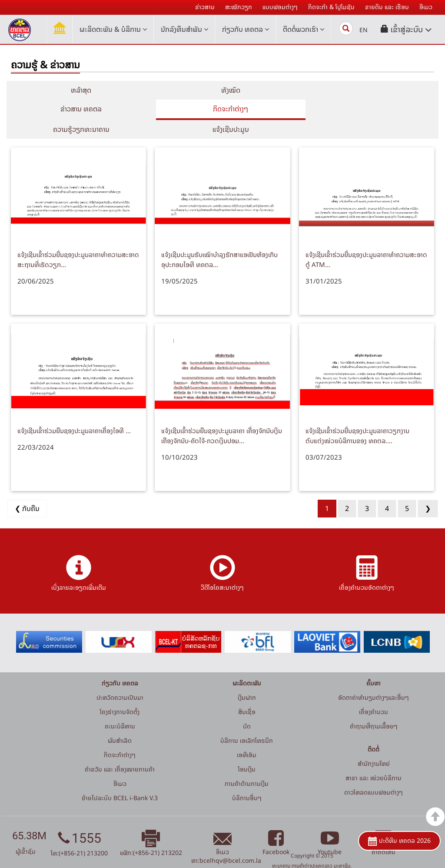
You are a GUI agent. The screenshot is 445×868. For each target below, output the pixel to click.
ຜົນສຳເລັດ (120, 722)
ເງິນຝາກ (247, 679)
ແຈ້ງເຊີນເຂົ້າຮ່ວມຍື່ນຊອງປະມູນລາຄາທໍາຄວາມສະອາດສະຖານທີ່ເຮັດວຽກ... (78, 241)
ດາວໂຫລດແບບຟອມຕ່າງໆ (374, 774)
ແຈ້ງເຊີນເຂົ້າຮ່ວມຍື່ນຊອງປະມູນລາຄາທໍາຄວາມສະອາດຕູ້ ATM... (366, 241)
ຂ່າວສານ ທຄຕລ (367, 90)
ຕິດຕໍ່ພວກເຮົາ (304, 29)
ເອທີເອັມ (247, 736)
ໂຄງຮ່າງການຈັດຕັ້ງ (120, 693)
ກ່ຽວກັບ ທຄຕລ (246, 29)
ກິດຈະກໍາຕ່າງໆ (78, 109)
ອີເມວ (120, 765)
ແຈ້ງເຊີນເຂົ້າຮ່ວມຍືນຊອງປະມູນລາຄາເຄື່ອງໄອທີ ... (74, 412)
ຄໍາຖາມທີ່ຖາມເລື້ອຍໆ (374, 708)
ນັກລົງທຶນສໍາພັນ (184, 29)
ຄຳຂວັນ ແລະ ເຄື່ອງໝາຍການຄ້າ (120, 751)
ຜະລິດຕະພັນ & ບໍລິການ (113, 29)
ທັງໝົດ (222, 90)
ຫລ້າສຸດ (78, 90)
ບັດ (247, 708)
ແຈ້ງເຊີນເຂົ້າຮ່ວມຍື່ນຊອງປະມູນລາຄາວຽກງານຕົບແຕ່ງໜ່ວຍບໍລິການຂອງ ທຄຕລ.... (357, 417)
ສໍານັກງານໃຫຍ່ (374, 745)
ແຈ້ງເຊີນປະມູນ (366, 109)
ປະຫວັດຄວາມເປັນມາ (120, 679)
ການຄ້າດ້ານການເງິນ (247, 765)
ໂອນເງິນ (247, 751)
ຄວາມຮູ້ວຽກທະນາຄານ (222, 109)
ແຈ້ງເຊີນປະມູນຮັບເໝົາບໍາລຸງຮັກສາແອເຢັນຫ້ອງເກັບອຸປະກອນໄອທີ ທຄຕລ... (219, 241)
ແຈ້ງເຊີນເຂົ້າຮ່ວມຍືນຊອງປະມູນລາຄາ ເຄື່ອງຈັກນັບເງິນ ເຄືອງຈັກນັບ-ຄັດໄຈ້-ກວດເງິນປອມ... (222, 417)
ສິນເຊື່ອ (247, 693)
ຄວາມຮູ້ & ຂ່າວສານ (45, 65)
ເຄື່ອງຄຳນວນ (374, 693)
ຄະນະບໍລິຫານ (120, 708)
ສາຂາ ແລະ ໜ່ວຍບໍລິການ (374, 759)
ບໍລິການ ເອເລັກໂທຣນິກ (247, 722)
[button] (406, 29)
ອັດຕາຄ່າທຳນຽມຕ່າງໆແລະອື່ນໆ (374, 679)
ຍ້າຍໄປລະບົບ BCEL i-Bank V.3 (120, 780)
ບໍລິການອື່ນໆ (247, 780)
